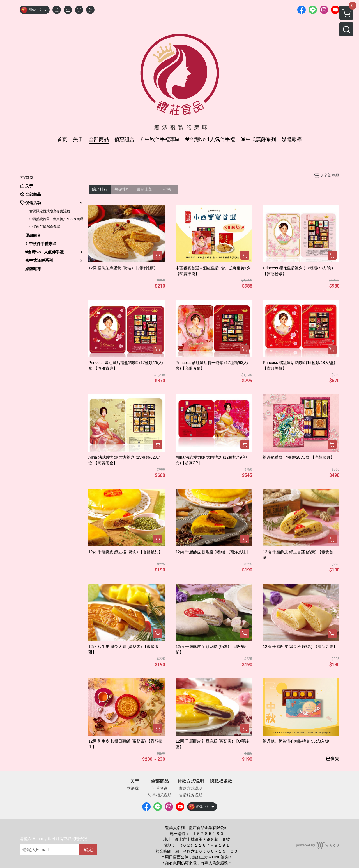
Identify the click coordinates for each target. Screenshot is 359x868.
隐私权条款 (221, 781)
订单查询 (160, 788)
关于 (135, 781)
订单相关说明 (160, 795)
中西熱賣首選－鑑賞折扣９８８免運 (56, 219)
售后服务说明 (191, 795)
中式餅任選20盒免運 (45, 227)
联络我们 (135, 788)
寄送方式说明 (191, 788)
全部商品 (160, 781)
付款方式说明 (191, 781)
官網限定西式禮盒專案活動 (50, 211)
